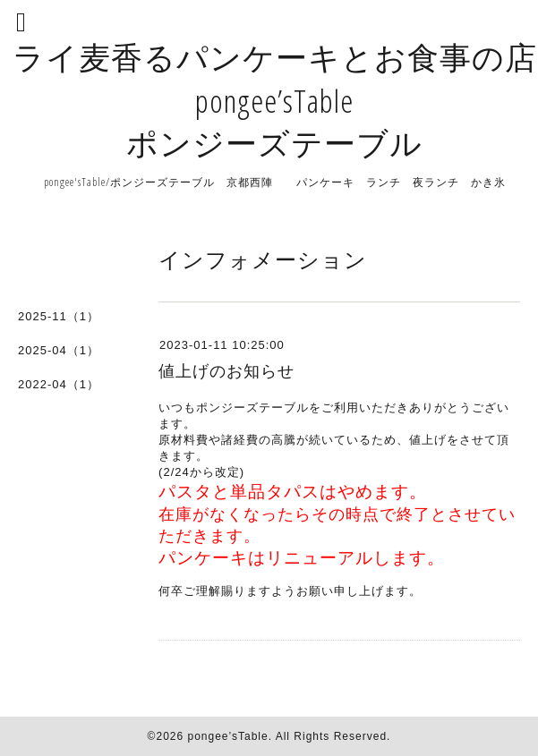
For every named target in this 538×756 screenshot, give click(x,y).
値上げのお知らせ (226, 371)
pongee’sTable (227, 736)
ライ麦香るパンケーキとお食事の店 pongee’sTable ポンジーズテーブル (275, 100)
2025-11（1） (59, 316)
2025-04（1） (59, 350)
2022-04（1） (59, 384)
